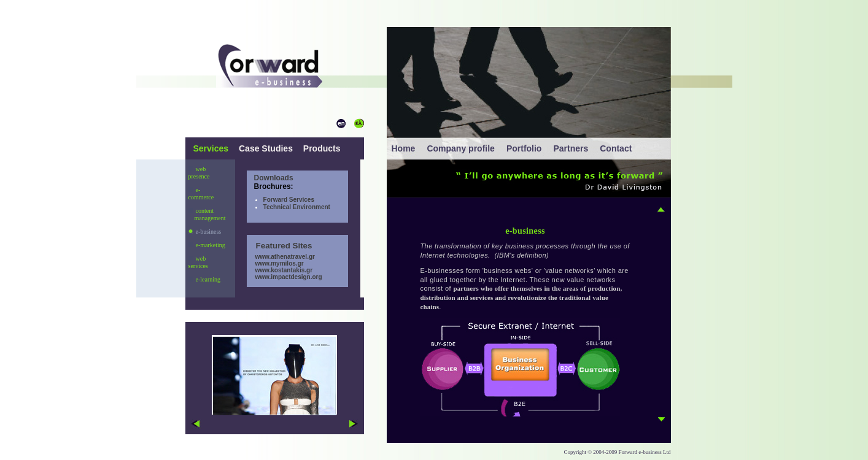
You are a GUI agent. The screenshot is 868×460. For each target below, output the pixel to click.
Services (212, 148)
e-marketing (207, 245)
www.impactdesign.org (285, 277)
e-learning (205, 279)
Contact (616, 148)
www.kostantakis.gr (280, 270)
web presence (199, 173)
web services (198, 262)
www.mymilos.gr (275, 263)
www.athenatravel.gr (281, 257)
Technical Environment (297, 207)
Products (321, 148)
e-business (205, 232)
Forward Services (289, 200)
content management (207, 214)
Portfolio (524, 148)
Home (404, 148)
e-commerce (201, 194)
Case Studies (266, 148)
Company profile (460, 148)
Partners (571, 148)
